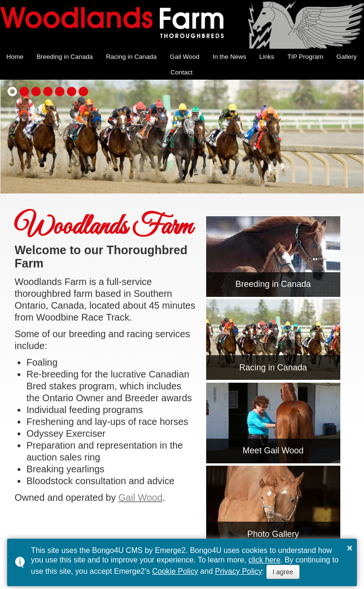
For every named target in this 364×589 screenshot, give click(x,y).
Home (15, 57)
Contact (182, 72)
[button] (12, 92)
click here (264, 560)
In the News (229, 57)
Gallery (347, 57)
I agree (283, 572)
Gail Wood (185, 57)
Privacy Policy (239, 571)
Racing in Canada (132, 57)
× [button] (350, 548)
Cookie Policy (175, 571)
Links (267, 57)
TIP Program (305, 57)
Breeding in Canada (65, 57)
